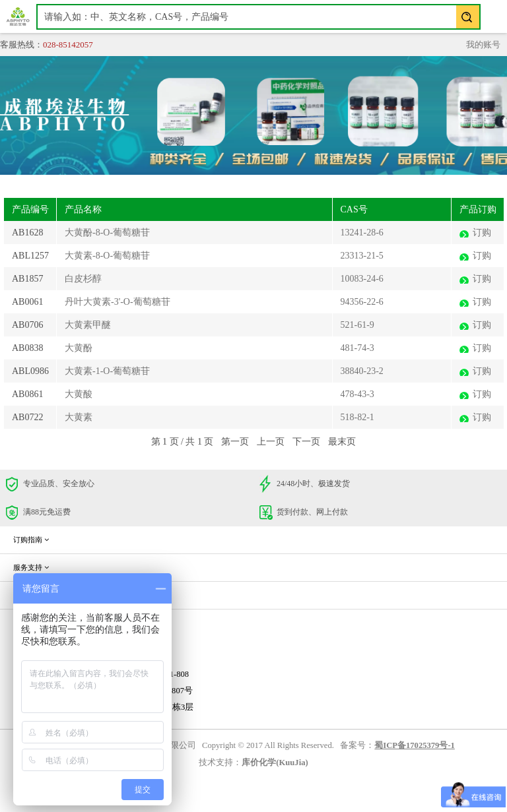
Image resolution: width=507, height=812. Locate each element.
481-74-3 (357, 348)
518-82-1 (357, 417)
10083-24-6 (362, 279)
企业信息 (31, 595)
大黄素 (79, 417)
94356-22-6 (362, 302)
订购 (482, 233)
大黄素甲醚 (88, 325)
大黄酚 (79, 348)
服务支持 (31, 567)
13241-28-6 (362, 233)
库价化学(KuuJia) (275, 763)
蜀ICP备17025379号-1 (415, 745)
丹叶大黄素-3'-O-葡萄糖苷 (118, 302)
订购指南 (31, 540)
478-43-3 (357, 394)
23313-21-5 (362, 256)
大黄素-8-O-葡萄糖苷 (107, 256)
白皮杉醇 (83, 279)
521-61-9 (357, 325)
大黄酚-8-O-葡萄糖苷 (107, 233)
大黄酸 (79, 394)
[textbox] (258, 17)
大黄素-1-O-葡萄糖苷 (107, 371)
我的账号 (483, 45)
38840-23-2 (362, 371)
